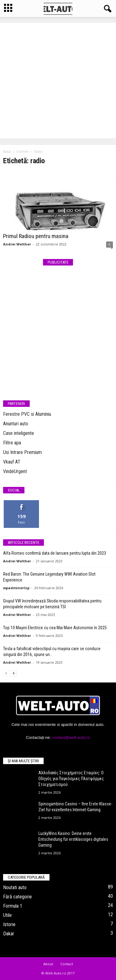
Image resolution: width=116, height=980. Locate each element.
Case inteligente (19, 433)
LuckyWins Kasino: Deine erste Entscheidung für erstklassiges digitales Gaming (73, 839)
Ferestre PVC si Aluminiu (27, 414)
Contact (67, 964)
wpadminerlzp (16, 588)
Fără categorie (17, 897)
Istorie (9, 924)
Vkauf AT (12, 462)
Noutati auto (15, 887)
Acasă (7, 152)
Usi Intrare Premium (22, 452)
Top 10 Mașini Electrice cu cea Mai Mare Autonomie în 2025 (55, 628)
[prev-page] (6, 673)
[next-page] (14, 673)
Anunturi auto (16, 424)
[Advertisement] (58, 81)
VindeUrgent (15, 471)
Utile (7, 915)
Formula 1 (13, 906)
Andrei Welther (17, 244)
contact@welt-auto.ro (71, 737)
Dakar (9, 934)
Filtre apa (12, 443)
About (48, 964)
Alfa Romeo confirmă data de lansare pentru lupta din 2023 (55, 553)
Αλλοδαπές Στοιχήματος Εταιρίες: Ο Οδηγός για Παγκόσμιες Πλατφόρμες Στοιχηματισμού (71, 779)
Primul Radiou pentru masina (36, 236)
